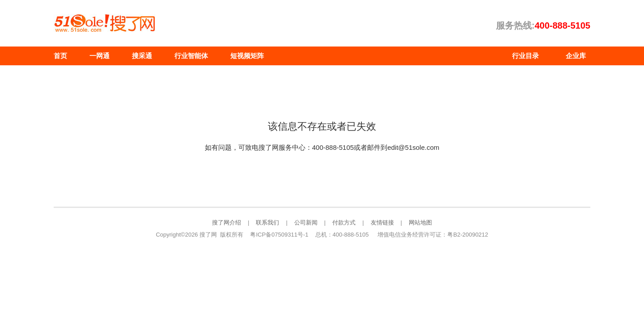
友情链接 (382, 222)
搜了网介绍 (227, 222)
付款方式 (344, 222)
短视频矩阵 (247, 56)
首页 (60, 56)
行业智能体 (191, 56)
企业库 (576, 56)
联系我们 (267, 222)
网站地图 (420, 222)
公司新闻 (306, 222)
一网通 (100, 56)
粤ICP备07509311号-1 (279, 235)
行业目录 (525, 56)
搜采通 (142, 56)
